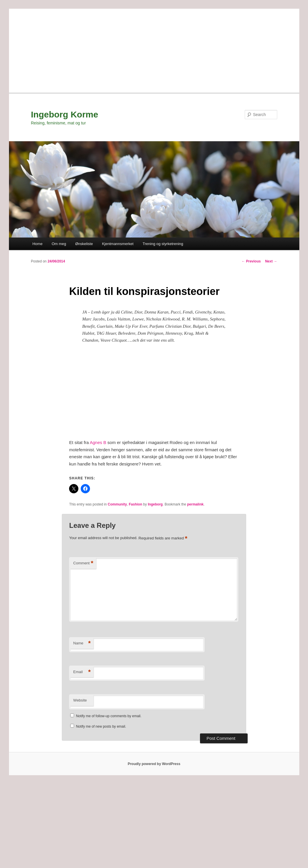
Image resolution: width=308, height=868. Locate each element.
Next (271, 261)
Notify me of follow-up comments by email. (109, 716)
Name (82, 643)
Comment (83, 563)
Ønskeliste (84, 244)
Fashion (136, 504)
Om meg (59, 244)
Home (38, 244)
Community (117, 504)
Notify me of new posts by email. (101, 726)
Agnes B (98, 442)
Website (80, 700)
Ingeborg (155, 504)
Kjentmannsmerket (118, 244)
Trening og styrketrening (163, 244)
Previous (251, 261)
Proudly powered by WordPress (154, 764)
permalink (196, 504)
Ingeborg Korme (65, 114)
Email (82, 672)
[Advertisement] (154, 49)
